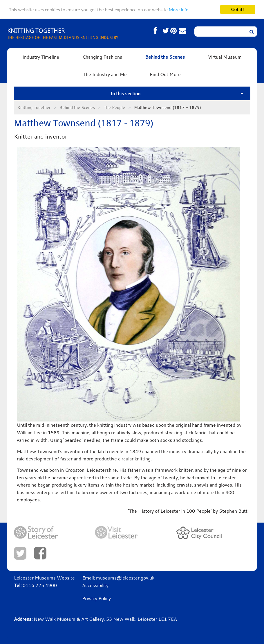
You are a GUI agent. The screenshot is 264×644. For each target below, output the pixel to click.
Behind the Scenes (165, 57)
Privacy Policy (96, 598)
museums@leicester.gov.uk (125, 578)
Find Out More (165, 74)
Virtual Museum (225, 57)
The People (114, 107)
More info (179, 10)
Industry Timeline (41, 57)
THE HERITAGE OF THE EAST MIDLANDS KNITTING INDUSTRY (63, 33)
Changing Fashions (102, 57)
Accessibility (95, 585)
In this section (125, 94)
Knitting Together (34, 107)
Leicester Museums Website (44, 578)
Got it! (238, 9)
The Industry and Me (105, 74)
